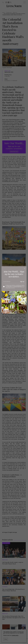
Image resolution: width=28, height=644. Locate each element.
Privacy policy (9, 286)
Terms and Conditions (18, 286)
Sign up (22, 282)
